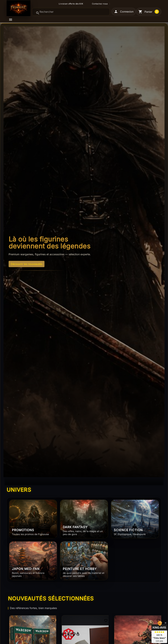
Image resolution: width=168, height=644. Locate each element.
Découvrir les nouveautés (27, 264)
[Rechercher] (71, 12)
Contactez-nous (100, 4)
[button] (124, 12)
